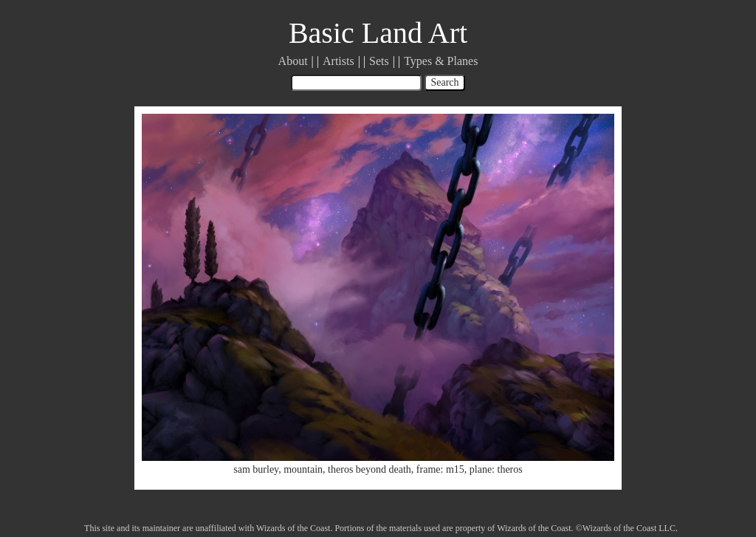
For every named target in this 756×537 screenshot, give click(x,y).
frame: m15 (440, 469)
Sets (379, 61)
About (293, 61)
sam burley (256, 469)
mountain (303, 469)
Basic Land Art (378, 33)
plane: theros (496, 469)
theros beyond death (370, 469)
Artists (339, 61)
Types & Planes (441, 61)
